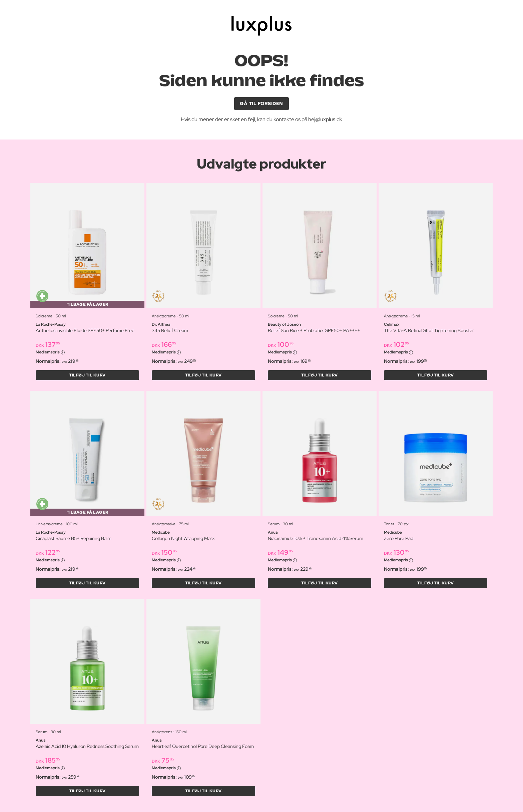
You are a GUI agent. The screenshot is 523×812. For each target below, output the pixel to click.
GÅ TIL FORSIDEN (261, 103)
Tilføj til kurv (87, 375)
